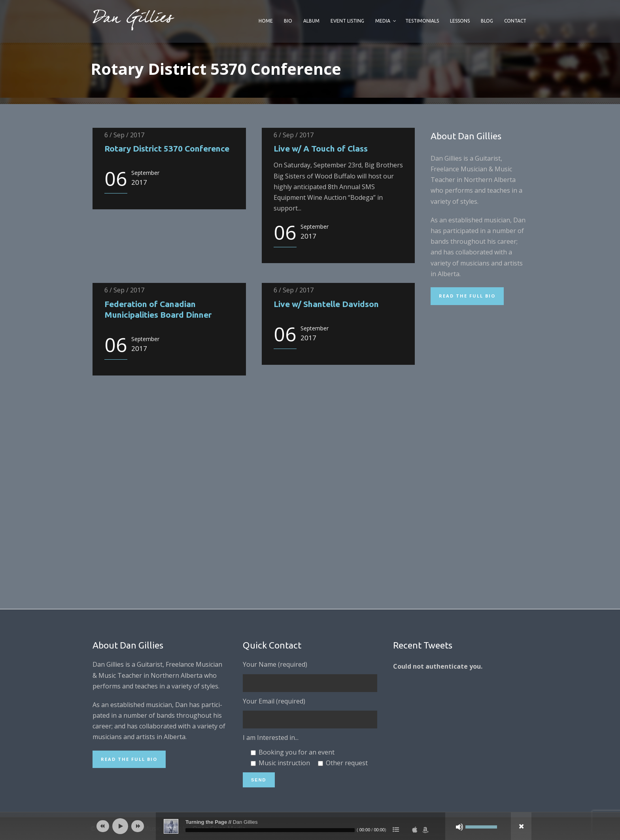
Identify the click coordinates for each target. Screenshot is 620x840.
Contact (515, 21)
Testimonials (422, 21)
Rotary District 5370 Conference (167, 148)
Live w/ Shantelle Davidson (326, 304)
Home (266, 21)
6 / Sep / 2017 (124, 135)
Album (311, 21)
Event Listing (347, 21)
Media (383, 21)
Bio (288, 21)
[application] (310, 826)
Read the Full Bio (467, 296)
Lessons (460, 21)
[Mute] (459, 827)
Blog (487, 21)
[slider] (270, 830)
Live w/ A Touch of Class (321, 148)
